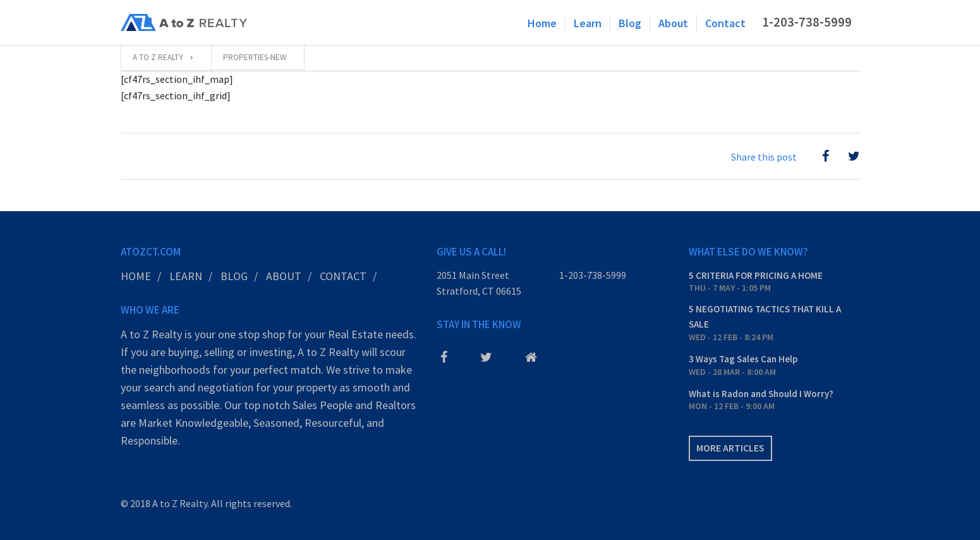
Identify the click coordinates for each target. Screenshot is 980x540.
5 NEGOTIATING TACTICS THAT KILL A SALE (765, 316)
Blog (630, 23)
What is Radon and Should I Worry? (761, 394)
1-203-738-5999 (807, 22)
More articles (730, 448)
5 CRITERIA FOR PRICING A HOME (756, 275)
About (673, 23)
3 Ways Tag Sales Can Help (743, 359)
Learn (588, 23)
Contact (725, 23)
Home (542, 23)
